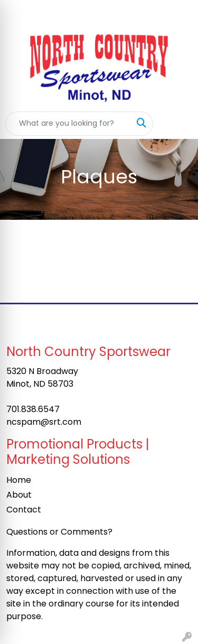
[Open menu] (177, 124)
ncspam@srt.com (44, 422)
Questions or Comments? (59, 532)
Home (19, 480)
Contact (24, 510)
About (19, 495)
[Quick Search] (68, 124)
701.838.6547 (33, 409)
